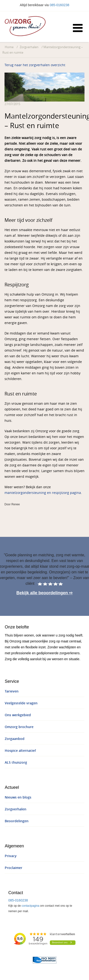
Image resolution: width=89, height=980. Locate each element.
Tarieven (12, 691)
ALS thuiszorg (16, 763)
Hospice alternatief (20, 751)
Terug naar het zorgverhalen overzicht (35, 65)
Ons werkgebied (18, 715)
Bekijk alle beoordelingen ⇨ (44, 593)
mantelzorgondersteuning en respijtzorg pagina (43, 493)
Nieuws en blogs (18, 797)
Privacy (11, 856)
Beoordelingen (17, 821)
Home (9, 47)
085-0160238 (59, 5)
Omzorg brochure (19, 727)
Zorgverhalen (29, 47)
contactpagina (30, 906)
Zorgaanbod (15, 739)
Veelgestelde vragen (21, 703)
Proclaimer (14, 868)
